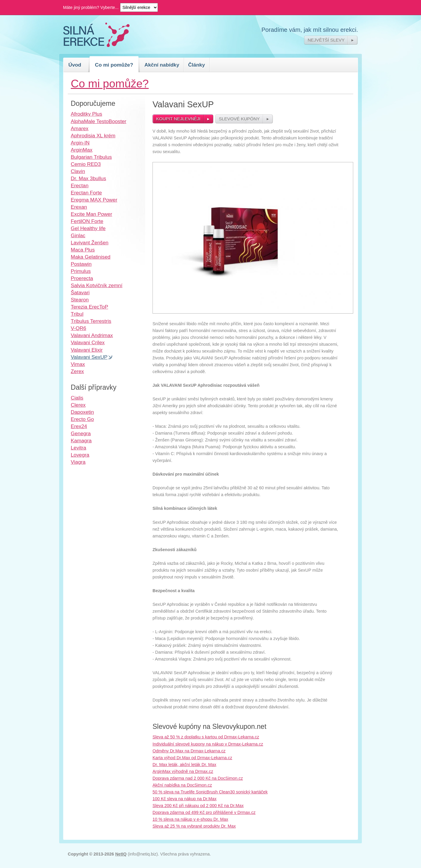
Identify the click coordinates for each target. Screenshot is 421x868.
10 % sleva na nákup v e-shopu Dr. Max (190, 819)
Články (197, 65)
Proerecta (82, 278)
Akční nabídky (162, 65)
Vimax (78, 364)
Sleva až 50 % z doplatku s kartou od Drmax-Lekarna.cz (206, 737)
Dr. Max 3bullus (88, 178)
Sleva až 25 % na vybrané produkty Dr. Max (194, 826)
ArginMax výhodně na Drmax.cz (183, 771)
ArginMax (82, 150)
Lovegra (80, 455)
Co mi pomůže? (114, 65)
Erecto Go (82, 419)
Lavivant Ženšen (90, 243)
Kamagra (81, 441)
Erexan (79, 207)
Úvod (75, 65)
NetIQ (121, 854)
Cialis (77, 398)
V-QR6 (78, 328)
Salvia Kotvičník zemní (97, 285)
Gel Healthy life (88, 228)
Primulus (81, 271)
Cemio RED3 (86, 164)
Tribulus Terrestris (91, 321)
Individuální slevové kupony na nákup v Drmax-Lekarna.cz (208, 744)
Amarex (80, 128)
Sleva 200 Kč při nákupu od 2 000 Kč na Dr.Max (198, 806)
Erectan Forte (86, 193)
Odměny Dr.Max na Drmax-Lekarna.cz (189, 751)
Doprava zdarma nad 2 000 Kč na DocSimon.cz (198, 778)
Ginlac (78, 235)
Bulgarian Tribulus (91, 157)
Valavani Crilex (88, 342)
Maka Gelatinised (91, 257)
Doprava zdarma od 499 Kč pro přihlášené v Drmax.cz (204, 812)
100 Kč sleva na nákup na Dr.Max (184, 799)
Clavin (78, 171)
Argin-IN (80, 143)
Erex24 (79, 426)
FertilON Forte (87, 221)
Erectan (80, 185)
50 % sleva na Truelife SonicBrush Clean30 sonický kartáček (210, 792)
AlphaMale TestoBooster (99, 121)
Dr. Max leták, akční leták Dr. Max (184, 765)
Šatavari (80, 293)
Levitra (78, 448)
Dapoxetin (82, 412)
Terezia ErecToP (89, 307)
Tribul (77, 314)
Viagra (78, 462)
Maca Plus (83, 250)
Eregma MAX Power (94, 200)
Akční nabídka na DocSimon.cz (182, 785)
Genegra (81, 433)
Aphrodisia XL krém (93, 136)
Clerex (78, 405)
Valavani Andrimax (92, 335)
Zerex (77, 371)
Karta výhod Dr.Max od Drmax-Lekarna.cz (192, 758)
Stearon (80, 300)
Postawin (81, 264)
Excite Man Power (91, 214)
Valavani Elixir (87, 350)
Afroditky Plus (87, 114)
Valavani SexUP (89, 357)
